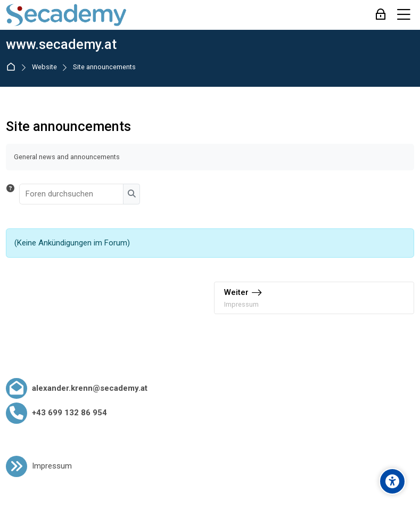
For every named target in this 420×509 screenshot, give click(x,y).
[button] (10, 194)
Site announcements (104, 67)
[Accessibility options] (392, 481)
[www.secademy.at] (66, 15)
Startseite (13, 67)
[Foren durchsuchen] (72, 194)
